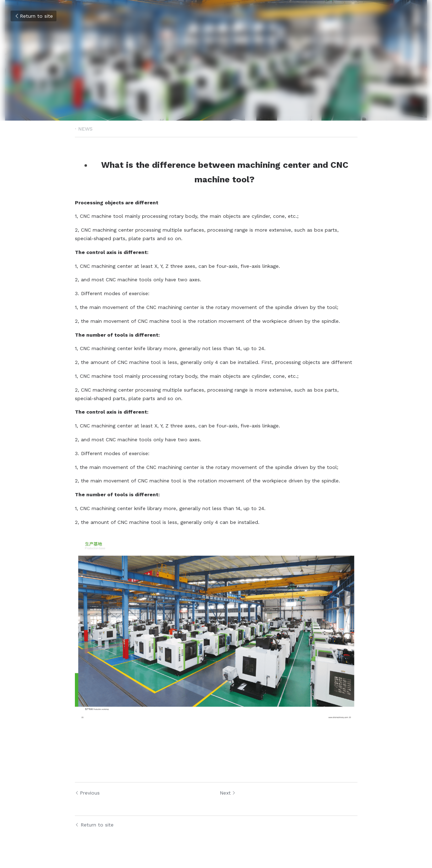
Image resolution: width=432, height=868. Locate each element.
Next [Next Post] (228, 793)
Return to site (34, 16)
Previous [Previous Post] (87, 793)
